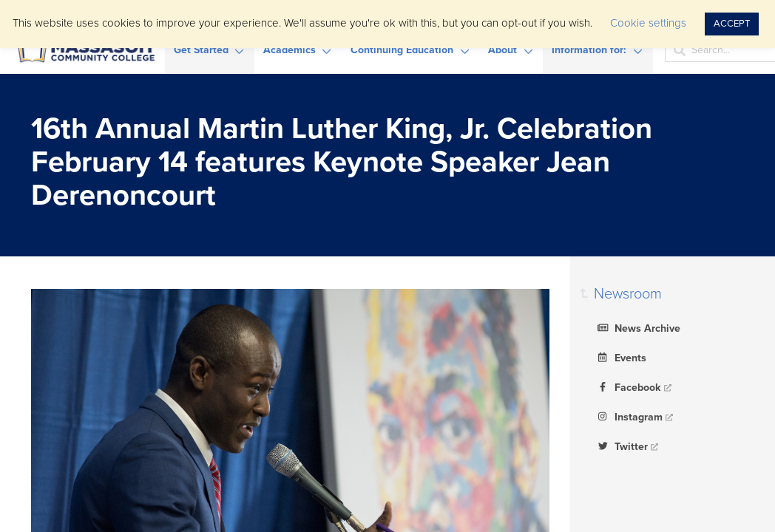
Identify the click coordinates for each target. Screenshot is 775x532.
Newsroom (628, 294)
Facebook (627, 386)
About (502, 50)
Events (620, 357)
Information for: (589, 50)
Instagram (628, 416)
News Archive (637, 327)
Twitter (621, 446)
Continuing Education (402, 50)
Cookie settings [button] (648, 23)
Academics (290, 50)
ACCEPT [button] (732, 24)
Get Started (201, 50)
